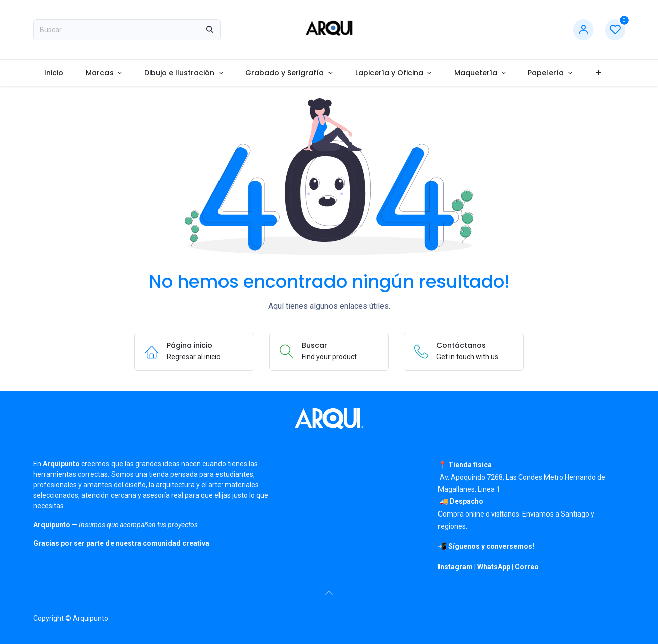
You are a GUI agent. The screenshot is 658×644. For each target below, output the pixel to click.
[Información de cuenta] (583, 30)
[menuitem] (54, 73)
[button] (329, 593)
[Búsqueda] (210, 30)
